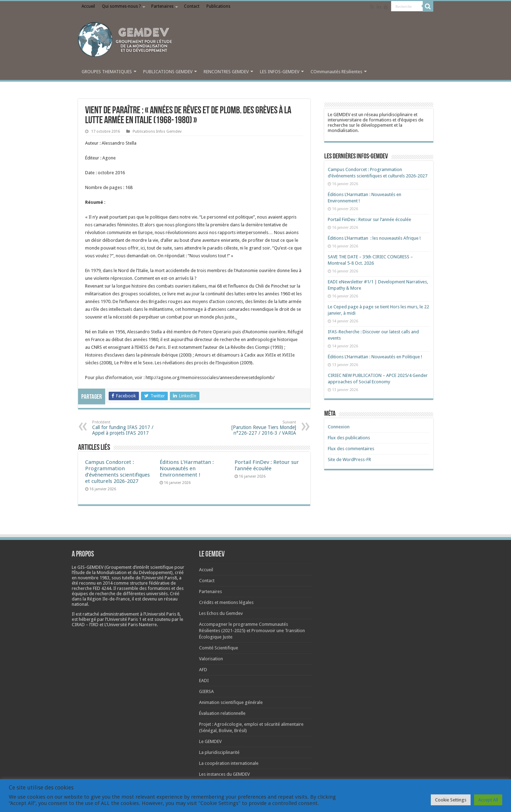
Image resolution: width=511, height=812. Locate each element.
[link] (94, 578)
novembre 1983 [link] (94, 578)
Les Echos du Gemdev (221, 613)
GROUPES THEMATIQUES (107, 72)
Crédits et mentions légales (226, 602)
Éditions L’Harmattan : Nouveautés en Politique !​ (375, 357)
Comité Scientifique (219, 648)
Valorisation (211, 659)
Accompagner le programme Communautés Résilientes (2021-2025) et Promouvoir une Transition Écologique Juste (252, 631)
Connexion (339, 427)
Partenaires (162, 6)
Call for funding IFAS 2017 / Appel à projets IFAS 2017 (128, 428)
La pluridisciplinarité (219, 752)
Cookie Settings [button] (451, 800)
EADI (204, 681)
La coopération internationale (229, 763)
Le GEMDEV (210, 741)
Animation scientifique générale (231, 702)
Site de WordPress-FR (349, 459)
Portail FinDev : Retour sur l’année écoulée (267, 465)
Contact (192, 6)
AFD (203, 670)
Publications (218, 6)
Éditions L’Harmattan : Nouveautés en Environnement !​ (187, 468)
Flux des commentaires (351, 449)
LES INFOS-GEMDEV (280, 72)
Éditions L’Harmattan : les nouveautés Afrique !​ (374, 238)
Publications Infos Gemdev (157, 131)
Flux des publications (349, 438)
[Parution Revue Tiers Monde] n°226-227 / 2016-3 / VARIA (260, 428)
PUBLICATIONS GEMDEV (168, 72)
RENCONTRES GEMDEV (226, 72)
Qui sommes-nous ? (121, 6)
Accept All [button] (488, 800)
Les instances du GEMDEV (224, 774)
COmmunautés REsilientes (336, 72)
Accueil (88, 6)
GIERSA (206, 691)
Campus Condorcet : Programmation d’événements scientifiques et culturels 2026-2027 (117, 472)
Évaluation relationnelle (222, 713)
